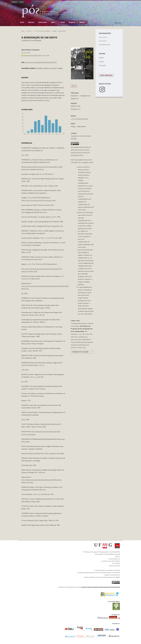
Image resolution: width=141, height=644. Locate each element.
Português (103, 65)
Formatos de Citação (80, 352)
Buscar (118, 23)
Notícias (31, 22)
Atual (63, 22)
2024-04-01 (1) (76, 109)
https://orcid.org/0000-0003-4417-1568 (37, 55)
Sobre (53, 22)
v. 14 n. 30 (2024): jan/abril (42, 31)
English (101, 58)
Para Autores (103, 41)
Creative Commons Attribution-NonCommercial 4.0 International (100, 587)
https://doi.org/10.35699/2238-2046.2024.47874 (41, 62)
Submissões (43, 22)
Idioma (82, 22)
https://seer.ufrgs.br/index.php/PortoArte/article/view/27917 (42, 269)
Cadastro (14, 2)
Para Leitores (103, 37)
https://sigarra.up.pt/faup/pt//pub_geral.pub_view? (39, 200)
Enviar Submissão (106, 75)
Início (23, 31)
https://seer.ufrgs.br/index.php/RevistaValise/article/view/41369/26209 (45, 286)
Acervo (29, 31)
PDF (74, 86)
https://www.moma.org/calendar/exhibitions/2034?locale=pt (41, 480)
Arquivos (72, 22)
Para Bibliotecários (105, 45)
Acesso (22, 2)
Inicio (22, 22)
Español (102, 62)
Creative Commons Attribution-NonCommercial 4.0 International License (80, 152)
